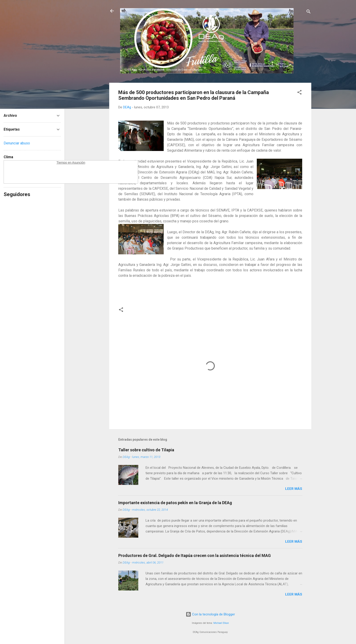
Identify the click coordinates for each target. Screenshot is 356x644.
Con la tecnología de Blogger (210, 614)
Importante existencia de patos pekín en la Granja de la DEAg (175, 503)
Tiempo (62, 163)
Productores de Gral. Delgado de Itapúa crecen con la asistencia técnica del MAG (195, 555)
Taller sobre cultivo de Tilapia (146, 450)
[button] (299, 93)
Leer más (294, 489)
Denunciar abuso (17, 143)
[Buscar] (309, 12)
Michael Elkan (221, 623)
